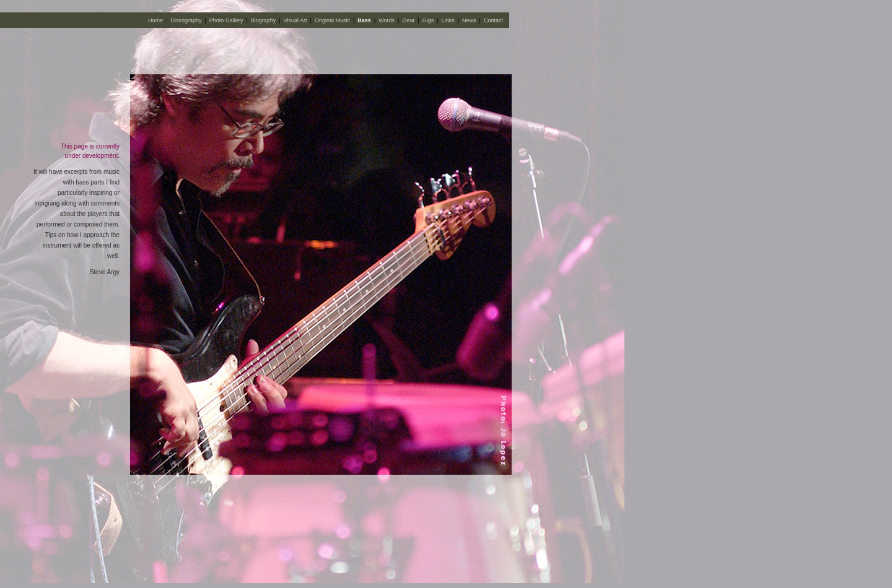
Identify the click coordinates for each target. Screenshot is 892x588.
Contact (493, 20)
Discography (186, 20)
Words (387, 20)
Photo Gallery (226, 20)
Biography (264, 20)
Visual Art (295, 20)
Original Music (332, 20)
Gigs (428, 20)
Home (155, 20)
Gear (408, 20)
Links (448, 20)
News (469, 20)
